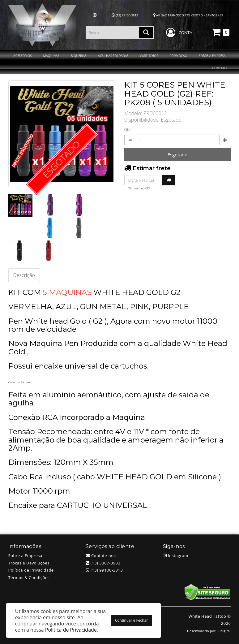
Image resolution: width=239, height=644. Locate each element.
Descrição (24, 275)
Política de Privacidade (31, 570)
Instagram (176, 555)
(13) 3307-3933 (103, 563)
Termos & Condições (29, 577)
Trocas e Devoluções (29, 563)
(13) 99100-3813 (125, 15)
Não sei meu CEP (139, 188)
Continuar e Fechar (131, 620)
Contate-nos (101, 555)
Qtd (128, 130)
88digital (224, 631)
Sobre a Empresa (25, 555)
